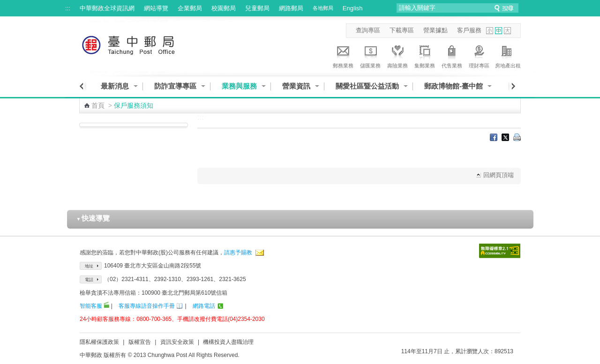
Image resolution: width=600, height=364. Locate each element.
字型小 (490, 31)
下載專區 (402, 30)
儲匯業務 (370, 55)
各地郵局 (323, 8)
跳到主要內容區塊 (5, 5)
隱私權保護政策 (99, 342)
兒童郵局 (257, 8)
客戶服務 (469, 30)
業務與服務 (239, 86)
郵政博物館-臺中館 (454, 86)
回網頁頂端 (499, 175)
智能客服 (91, 306)
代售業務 (452, 55)
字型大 (507, 31)
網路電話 (204, 306)
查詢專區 (368, 30)
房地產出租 (508, 55)
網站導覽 (156, 8)
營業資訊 (296, 86)
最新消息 (115, 86)
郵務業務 (343, 55)
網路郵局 (291, 8)
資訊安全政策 (177, 342)
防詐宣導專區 (175, 86)
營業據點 (435, 30)
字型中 (499, 31)
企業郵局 (190, 8)
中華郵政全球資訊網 (107, 8)
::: (68, 8)
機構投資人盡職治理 (228, 342)
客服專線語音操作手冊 (147, 306)
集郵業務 (425, 55)
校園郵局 (224, 8)
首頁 (98, 105)
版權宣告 (140, 342)
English (353, 8)
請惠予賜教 (238, 253)
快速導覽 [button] (93, 218)
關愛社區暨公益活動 (367, 86)
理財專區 (479, 55)
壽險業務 (397, 55)
